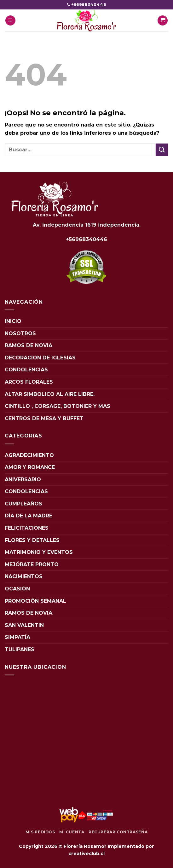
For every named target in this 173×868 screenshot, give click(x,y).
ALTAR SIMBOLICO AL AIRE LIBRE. (50, 394)
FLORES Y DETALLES (32, 540)
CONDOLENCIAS (26, 370)
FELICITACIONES (27, 528)
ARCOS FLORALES (29, 382)
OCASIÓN (17, 589)
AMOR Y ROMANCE (30, 467)
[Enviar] (162, 150)
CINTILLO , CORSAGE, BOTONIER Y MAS (58, 406)
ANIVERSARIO (23, 479)
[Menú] (10, 21)
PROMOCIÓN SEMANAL (35, 601)
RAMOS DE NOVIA (29, 345)
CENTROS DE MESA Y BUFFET (44, 418)
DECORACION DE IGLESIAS (40, 358)
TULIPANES (20, 649)
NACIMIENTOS (24, 576)
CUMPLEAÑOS (23, 504)
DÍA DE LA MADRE (29, 516)
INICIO (13, 321)
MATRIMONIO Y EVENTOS (39, 552)
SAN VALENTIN (24, 625)
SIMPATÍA (17, 637)
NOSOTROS (20, 333)
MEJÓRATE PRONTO (32, 564)
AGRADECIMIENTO (29, 455)
